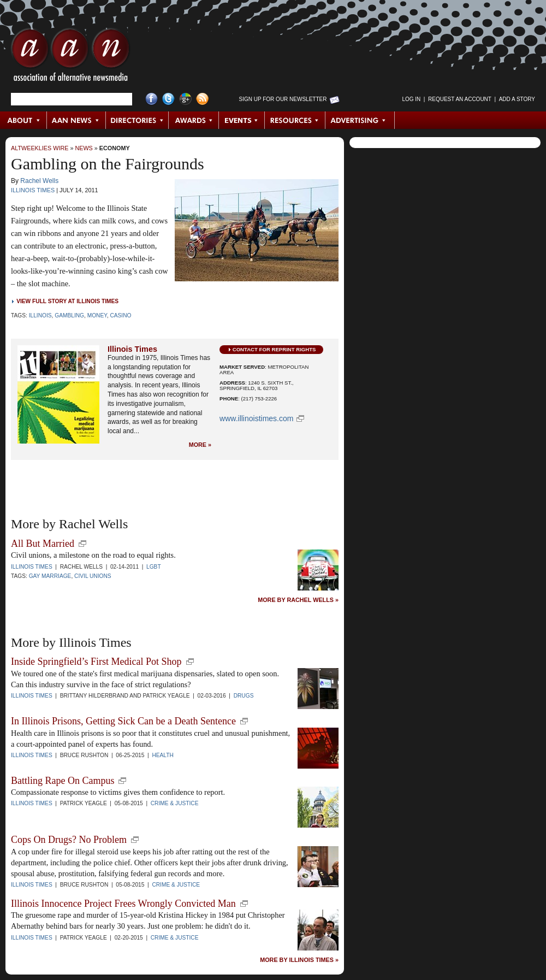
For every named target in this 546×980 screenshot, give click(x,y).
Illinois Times (33, 190)
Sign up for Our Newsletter (283, 99)
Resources (295, 120)
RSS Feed (202, 99)
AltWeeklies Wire (40, 148)
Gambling (69, 315)
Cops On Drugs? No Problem (69, 840)
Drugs (244, 696)
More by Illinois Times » (299, 960)
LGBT (154, 567)
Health (162, 755)
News (84, 148)
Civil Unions (93, 576)
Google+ (185, 99)
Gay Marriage (50, 576)
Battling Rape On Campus (63, 781)
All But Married (43, 544)
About (24, 120)
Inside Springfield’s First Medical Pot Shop (96, 662)
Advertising (360, 120)
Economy (115, 148)
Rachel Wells (39, 181)
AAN (70, 57)
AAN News (77, 120)
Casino (120, 315)
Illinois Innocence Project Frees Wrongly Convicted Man (123, 904)
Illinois (40, 315)
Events (242, 120)
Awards (194, 120)
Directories (137, 120)
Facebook (152, 99)
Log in (411, 99)
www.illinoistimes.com (256, 418)
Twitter (168, 99)
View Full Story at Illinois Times (67, 301)
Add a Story (517, 99)
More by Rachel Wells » (298, 600)
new (82, 544)
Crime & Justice (175, 803)
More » (200, 445)
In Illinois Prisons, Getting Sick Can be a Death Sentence (123, 721)
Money (97, 315)
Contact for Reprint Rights (274, 349)
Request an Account (460, 99)
